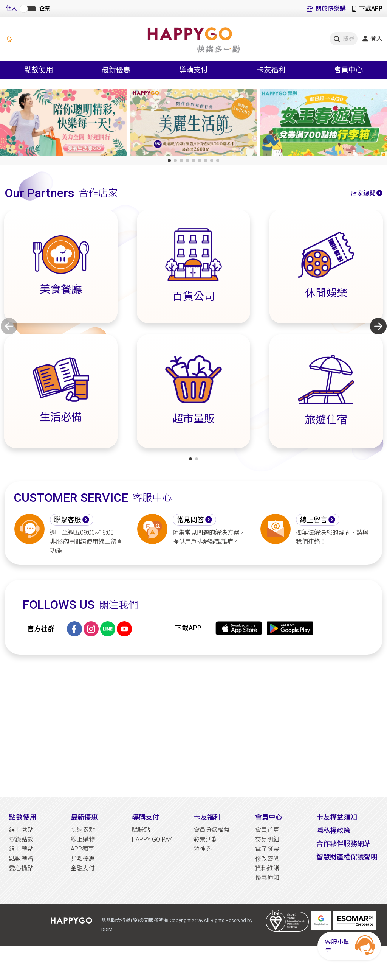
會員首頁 (267, 830)
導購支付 (146, 817)
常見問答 (190, 520)
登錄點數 (21, 839)
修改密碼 (267, 859)
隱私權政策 (333, 830)
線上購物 (83, 839)
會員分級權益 (212, 830)
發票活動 (206, 839)
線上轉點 (21, 849)
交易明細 (267, 839)
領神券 (203, 849)
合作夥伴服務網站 (344, 844)
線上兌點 (21, 830)
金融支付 (83, 868)
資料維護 (267, 868)
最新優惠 (84, 817)
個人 (11, 9)
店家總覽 (363, 193)
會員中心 (269, 817)
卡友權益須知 (337, 817)
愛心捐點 (21, 868)
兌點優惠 (83, 859)
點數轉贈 (21, 859)
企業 (45, 9)
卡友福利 (207, 817)
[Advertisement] (193, 726)
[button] (169, 160)
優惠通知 (267, 878)
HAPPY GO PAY (152, 839)
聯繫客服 (68, 520)
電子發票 (267, 849)
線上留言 (314, 520)
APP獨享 (82, 849)
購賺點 (141, 830)
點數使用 (23, 817)
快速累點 (83, 830)
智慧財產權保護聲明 (347, 857)
